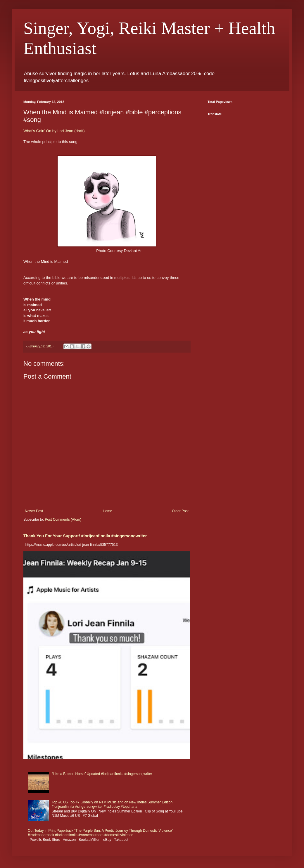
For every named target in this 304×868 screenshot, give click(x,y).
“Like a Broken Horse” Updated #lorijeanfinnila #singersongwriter (102, 774)
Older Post (180, 511)
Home (108, 511)
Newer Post (34, 511)
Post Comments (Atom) (63, 520)
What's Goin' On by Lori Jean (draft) (54, 131)
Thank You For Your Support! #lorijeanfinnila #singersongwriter (85, 536)
